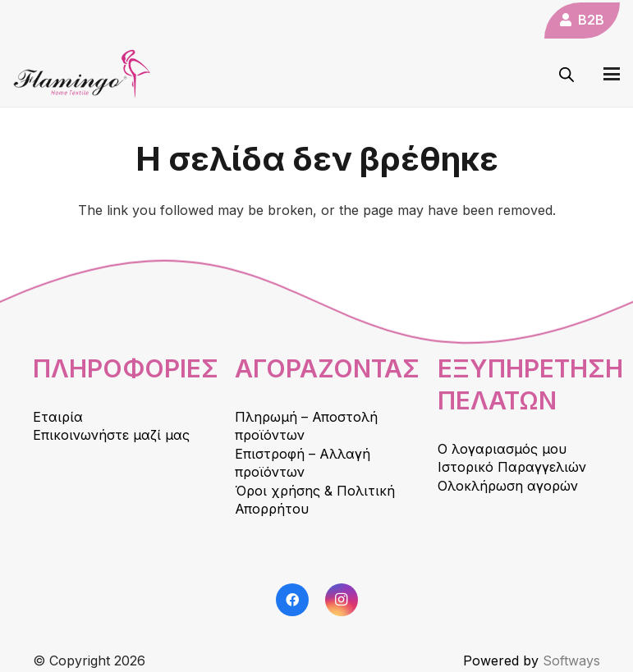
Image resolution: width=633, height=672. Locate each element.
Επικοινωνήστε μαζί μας (111, 435)
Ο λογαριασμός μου (502, 449)
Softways (571, 661)
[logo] (82, 74)
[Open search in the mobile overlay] (566, 74)
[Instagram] (342, 600)
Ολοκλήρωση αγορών (508, 486)
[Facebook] (292, 600)
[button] (612, 74)
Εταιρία (58, 417)
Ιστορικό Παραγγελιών (512, 467)
